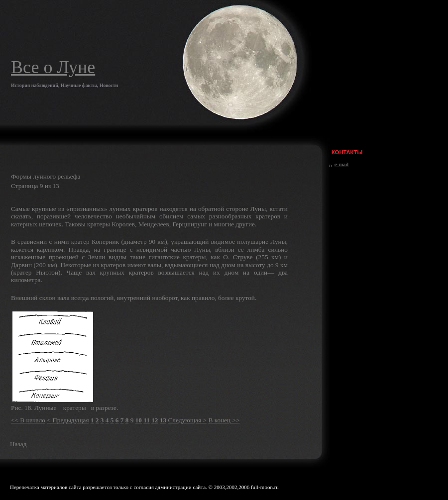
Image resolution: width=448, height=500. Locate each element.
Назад (18, 444)
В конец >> (224, 420)
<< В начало (28, 420)
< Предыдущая (68, 420)
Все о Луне (53, 67)
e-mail (341, 164)
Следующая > (187, 420)
